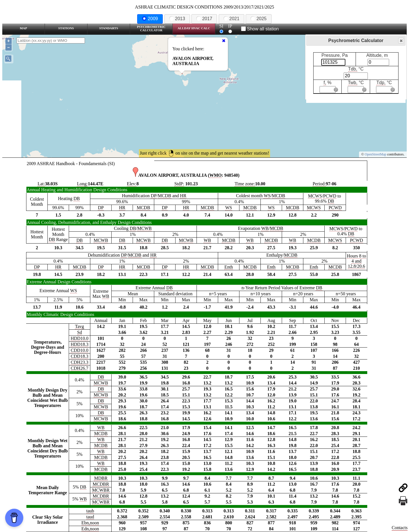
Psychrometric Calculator (151, 28)
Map (23, 28)
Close (401, 41)
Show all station (260, 29)
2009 (150, 19)
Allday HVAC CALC (194, 28)
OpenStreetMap (375, 154)
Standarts (109, 28)
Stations (66, 28)
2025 (258, 19)
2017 (204, 19)
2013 (177, 19)
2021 (231, 19)
